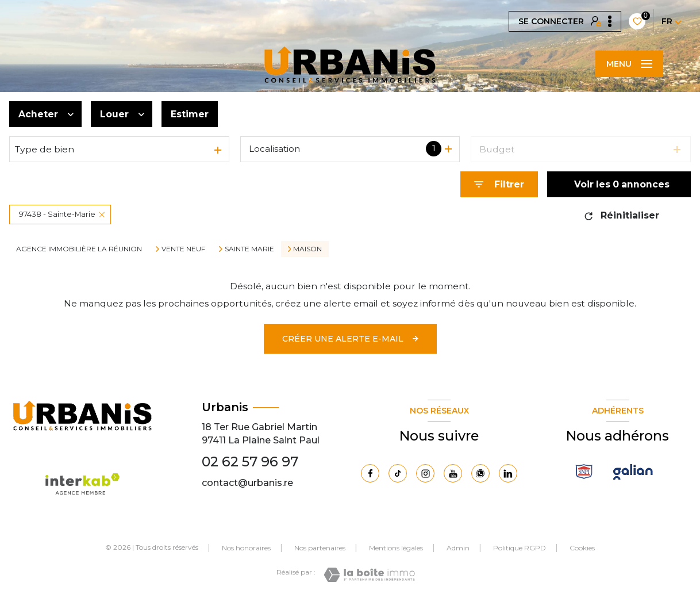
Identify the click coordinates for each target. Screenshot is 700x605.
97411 (214, 440)
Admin (458, 548)
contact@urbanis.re (247, 483)
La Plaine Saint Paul (274, 440)
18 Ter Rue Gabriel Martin (259, 427)
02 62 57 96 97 (250, 462)
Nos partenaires (320, 548)
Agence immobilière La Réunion (79, 249)
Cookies (582, 548)
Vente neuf (183, 249)
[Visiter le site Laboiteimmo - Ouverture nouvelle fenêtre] (369, 575)
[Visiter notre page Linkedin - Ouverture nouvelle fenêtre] (508, 473)
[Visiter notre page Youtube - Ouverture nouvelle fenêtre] (453, 473)
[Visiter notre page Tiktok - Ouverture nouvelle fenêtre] (398, 473)
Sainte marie (249, 249)
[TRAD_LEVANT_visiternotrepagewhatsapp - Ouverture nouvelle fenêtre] (480, 473)
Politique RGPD (520, 548)
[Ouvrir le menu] (629, 64)
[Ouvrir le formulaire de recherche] (499, 184)
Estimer (190, 114)
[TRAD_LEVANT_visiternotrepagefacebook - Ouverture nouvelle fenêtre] (370, 473)
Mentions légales (396, 548)
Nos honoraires (246, 548)
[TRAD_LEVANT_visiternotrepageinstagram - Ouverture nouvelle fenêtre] (425, 473)
